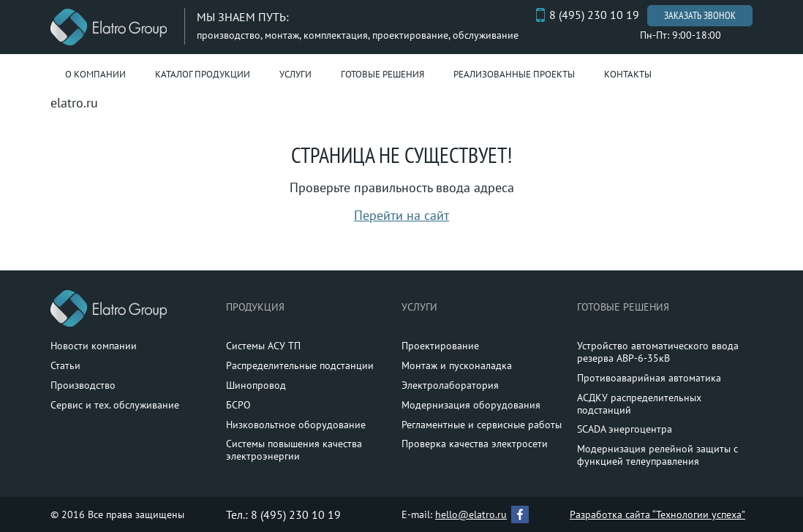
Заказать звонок (700, 15)
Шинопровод (256, 385)
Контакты (628, 74)
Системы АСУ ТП (263, 346)
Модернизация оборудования (471, 405)
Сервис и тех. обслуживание (115, 405)
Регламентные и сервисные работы (482, 425)
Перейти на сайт (401, 215)
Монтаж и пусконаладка (457, 365)
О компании (95, 74)
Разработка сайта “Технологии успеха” (657, 514)
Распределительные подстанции (300, 365)
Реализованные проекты (514, 74)
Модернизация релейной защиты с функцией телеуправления (657, 455)
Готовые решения (382, 74)
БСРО (238, 405)
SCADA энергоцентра (625, 429)
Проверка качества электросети (475, 444)
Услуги (295, 74)
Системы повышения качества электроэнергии (294, 450)
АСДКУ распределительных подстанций (639, 404)
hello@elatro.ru (471, 514)
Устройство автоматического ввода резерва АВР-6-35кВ (658, 352)
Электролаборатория (450, 385)
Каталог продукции (203, 74)
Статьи (65, 365)
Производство (83, 385)
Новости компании (94, 346)
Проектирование (440, 346)
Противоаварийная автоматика (649, 378)
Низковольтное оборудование (296, 425)
